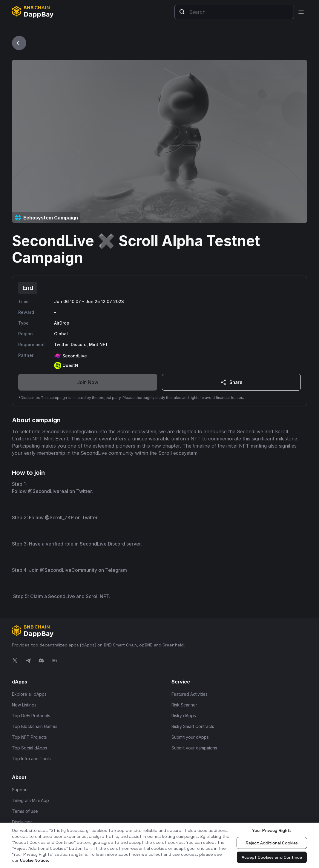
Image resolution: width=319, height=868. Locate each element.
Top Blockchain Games (35, 726)
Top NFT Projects (29, 737)
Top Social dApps (30, 748)
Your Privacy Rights (272, 830)
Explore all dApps (29, 694)
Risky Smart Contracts (193, 726)
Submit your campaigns (194, 748)
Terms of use (25, 811)
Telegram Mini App (30, 800)
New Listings (24, 705)
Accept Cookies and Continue (272, 857)
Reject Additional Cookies (272, 843)
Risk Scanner (184, 705)
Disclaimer (22, 822)
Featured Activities (190, 694)
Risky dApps (184, 716)
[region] (159, 845)
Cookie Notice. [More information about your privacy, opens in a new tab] (34, 860)
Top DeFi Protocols (31, 716)
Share (231, 382)
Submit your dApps (190, 737)
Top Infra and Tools (31, 759)
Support (20, 790)
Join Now (88, 382)
